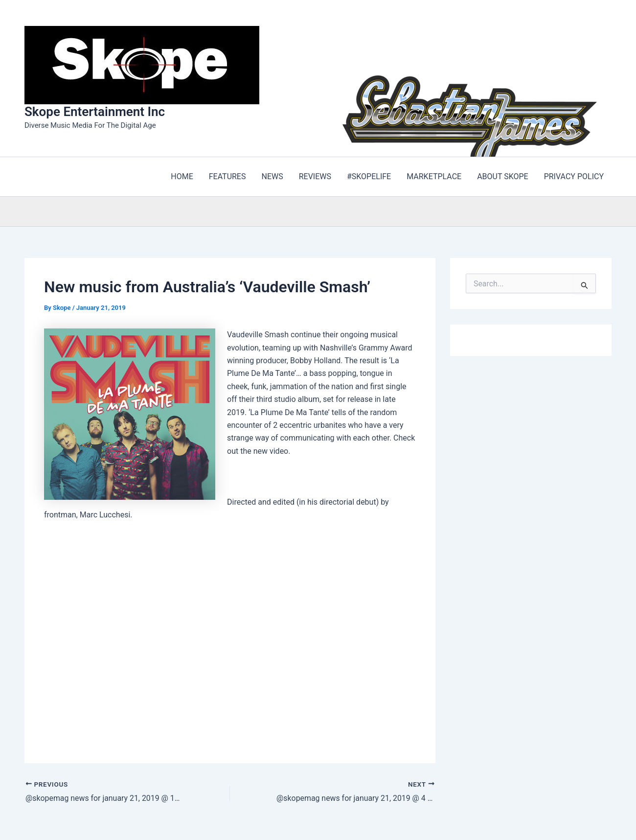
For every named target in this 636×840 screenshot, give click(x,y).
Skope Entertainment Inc (95, 112)
